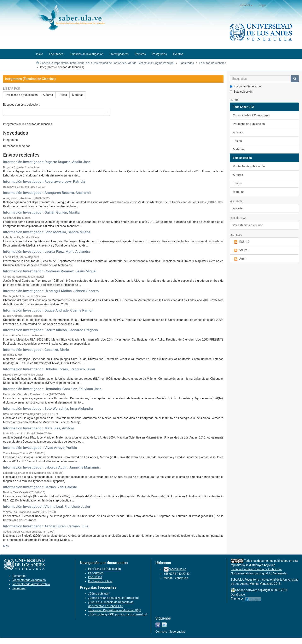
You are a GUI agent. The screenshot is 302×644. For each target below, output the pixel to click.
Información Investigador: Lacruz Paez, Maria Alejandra (47, 251)
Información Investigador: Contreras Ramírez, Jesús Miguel (50, 271)
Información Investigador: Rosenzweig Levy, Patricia (44, 181)
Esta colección (241, 92)
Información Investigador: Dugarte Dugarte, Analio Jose (47, 162)
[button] (246, 5)
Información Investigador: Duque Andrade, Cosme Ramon (48, 310)
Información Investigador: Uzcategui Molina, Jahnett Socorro (51, 291)
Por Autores (96, 573)
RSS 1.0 (241, 242)
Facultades (187, 63)
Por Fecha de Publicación (105, 569)
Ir (107, 112)
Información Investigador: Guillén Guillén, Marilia (41, 212)
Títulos (62, 95)
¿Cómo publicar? (99, 594)
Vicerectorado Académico (29, 580)
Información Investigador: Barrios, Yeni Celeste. (40, 487)
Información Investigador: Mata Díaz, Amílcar (39, 428)
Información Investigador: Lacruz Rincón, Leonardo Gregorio (50, 330)
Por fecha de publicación (22, 95)
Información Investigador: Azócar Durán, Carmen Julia (46, 526)
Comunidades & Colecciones (251, 115)
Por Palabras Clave (100, 581)
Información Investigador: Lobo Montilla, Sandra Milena (47, 232)
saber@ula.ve (177, 569)
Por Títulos (95, 577)
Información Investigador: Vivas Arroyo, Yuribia (40, 448)
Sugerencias (177, 632)
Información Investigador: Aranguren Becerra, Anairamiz (47, 193)
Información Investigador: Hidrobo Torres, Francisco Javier (49, 369)
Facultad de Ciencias (213, 63)
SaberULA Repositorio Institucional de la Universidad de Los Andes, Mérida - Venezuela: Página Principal (107, 63)
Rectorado (19, 576)
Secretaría (19, 588)
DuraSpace (238, 594)
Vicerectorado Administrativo (31, 584)
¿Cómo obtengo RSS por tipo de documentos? (118, 614)
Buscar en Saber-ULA (245, 86)
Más (6, 546)
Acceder (238, 208)
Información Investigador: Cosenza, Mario (36, 350)
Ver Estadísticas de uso (248, 225)
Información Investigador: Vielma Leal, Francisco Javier (47, 506)
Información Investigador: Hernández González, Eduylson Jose (52, 389)
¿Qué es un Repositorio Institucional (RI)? (115, 610)
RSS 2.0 (241, 250)
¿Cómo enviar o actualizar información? (114, 598)
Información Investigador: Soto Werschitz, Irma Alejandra (48, 408)
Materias (78, 95)
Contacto (161, 632)
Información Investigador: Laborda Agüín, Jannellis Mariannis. (52, 467)
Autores (48, 95)
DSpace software (246, 590)
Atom (240, 259)
